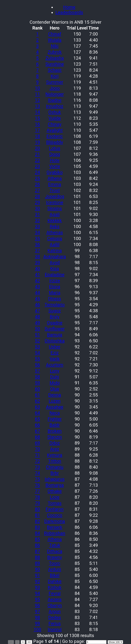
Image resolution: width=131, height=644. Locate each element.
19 (37, 142)
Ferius (55, 624)
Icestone (55, 202)
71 (37, 455)
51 (37, 335)
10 (37, 88)
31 (37, 214)
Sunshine (55, 64)
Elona (55, 287)
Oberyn (55, 605)
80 (37, 509)
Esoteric (55, 136)
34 (37, 233)
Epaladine (55, 275)
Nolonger (55, 94)
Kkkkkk (55, 220)
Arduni (55, 569)
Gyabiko (55, 172)
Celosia (55, 239)
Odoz (55, 443)
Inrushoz (55, 106)
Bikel (55, 575)
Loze (55, 497)
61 (37, 395)
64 (37, 413)
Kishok (55, 587)
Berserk (55, 527)
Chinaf (55, 34)
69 (37, 443)
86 (37, 545)
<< (11, 642)
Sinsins (55, 208)
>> (29, 642)
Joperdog (55, 196)
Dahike (55, 581)
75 (37, 479)
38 (37, 257)
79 (37, 503)
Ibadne (55, 100)
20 (37, 148)
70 (37, 449)
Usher (55, 347)
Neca (55, 413)
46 (37, 305)
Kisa (55, 269)
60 (37, 389)
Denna (55, 395)
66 (37, 425)
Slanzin (55, 437)
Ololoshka (55, 341)
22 (37, 160)
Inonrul (55, 630)
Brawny (55, 557)
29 (37, 202)
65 (37, 419)
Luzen (55, 401)
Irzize (55, 281)
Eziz (55, 353)
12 (37, 100)
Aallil (55, 245)
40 (37, 269)
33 (37, 227)
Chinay (55, 124)
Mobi (55, 383)
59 (37, 383)
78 (37, 497)
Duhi (55, 377)
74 (37, 473)
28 (37, 196)
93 (37, 587)
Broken (55, 431)
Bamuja (55, 335)
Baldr (55, 425)
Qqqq (55, 154)
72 (37, 461)
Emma (55, 184)
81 (37, 515)
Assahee (55, 407)
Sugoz (55, 311)
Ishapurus (55, 479)
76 (37, 485)
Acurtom (55, 365)
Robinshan (55, 533)
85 (37, 539)
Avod (55, 263)
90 (37, 569)
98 (37, 617)
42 (37, 281)
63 (37, 407)
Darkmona (55, 521)
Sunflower (55, 329)
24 (37, 172)
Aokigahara (55, 257)
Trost (55, 190)
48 (37, 317)
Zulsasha (55, 58)
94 (37, 593)
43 (37, 287)
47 (37, 311)
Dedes (55, 617)
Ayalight (55, 130)
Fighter (55, 419)
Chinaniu (55, 467)
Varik (55, 359)
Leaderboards (69, 12)
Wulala (55, 40)
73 (37, 467)
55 (37, 359)
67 (37, 431)
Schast (55, 70)
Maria (55, 293)
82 (37, 521)
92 (37, 581)
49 (37, 323)
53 (37, 347)
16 (37, 124)
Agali (55, 214)
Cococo (55, 515)
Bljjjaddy (55, 142)
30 (37, 208)
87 (37, 551)
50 (37, 329)
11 (37, 94)
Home (69, 7)
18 (37, 136)
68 (37, 437)
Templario (55, 305)
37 (37, 251)
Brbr (55, 473)
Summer (55, 82)
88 (37, 557)
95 (37, 599)
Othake (55, 491)
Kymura (55, 455)
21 (37, 154)
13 (37, 106)
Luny (55, 371)
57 (37, 371)
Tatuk (55, 545)
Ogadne (55, 323)
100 (37, 630)
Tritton (55, 461)
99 (37, 624)
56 (37, 365)
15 (37, 118)
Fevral (55, 593)
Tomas (55, 503)
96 (37, 605)
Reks (55, 227)
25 (37, 178)
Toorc (55, 563)
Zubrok (55, 52)
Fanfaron (55, 509)
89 (37, 563)
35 (37, 239)
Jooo (55, 88)
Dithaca (55, 551)
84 (37, 533)
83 (37, 527)
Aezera (55, 599)
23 (37, 166)
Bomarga (55, 485)
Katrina (55, 251)
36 (37, 245)
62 (37, 401)
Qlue (55, 389)
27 (37, 190)
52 (37, 341)
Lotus (55, 148)
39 (37, 263)
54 (37, 353)
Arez (55, 449)
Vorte (55, 166)
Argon (55, 611)
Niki (55, 46)
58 (37, 377)
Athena (55, 178)
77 (37, 491)
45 (37, 299)
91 (37, 575)
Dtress (55, 299)
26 (37, 184)
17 (37, 130)
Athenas (55, 233)
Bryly (55, 317)
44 (37, 293)
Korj (55, 76)
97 (37, 611)
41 (37, 275)
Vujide (55, 118)
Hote (55, 160)
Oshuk (55, 112)
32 (37, 220)
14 (37, 112)
